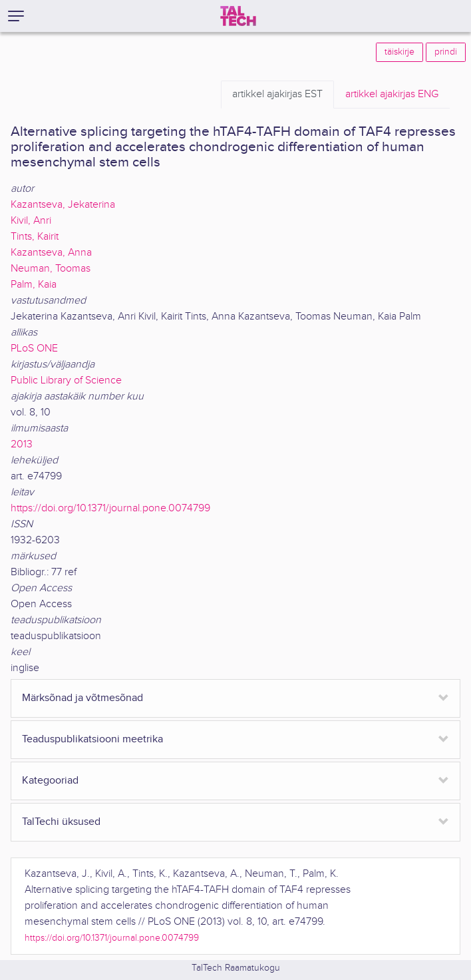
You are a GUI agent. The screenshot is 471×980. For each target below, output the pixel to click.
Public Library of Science (66, 380)
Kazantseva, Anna (51, 253)
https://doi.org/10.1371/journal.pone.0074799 (110, 508)
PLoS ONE (34, 349)
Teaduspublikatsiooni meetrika (92, 739)
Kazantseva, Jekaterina (63, 205)
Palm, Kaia (34, 285)
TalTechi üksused (61, 822)
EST (277, 95)
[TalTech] (238, 16)
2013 (22, 444)
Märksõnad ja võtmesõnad (82, 698)
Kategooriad (50, 781)
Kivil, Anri (31, 221)
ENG (392, 95)
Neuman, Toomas (51, 269)
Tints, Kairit (35, 237)
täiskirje (399, 52)
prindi (446, 52)
